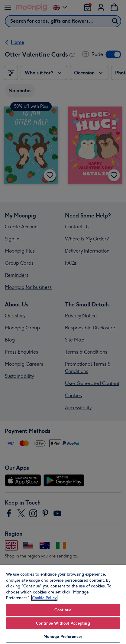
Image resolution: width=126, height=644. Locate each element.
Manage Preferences (63, 637)
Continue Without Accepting (63, 623)
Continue (63, 610)
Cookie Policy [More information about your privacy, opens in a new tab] (44, 598)
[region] (63, 604)
